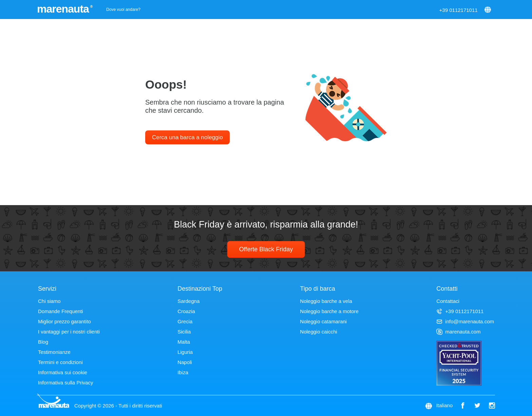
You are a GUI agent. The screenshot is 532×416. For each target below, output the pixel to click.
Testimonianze (54, 352)
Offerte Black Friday (266, 249)
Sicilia (184, 332)
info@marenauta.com (465, 321)
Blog (43, 342)
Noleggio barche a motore (329, 311)
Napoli (185, 362)
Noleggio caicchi (318, 332)
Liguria (185, 352)
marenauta (64, 9)
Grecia (185, 321)
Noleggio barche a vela (326, 301)
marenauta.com (458, 332)
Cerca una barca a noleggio (187, 137)
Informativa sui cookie (63, 372)
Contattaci (448, 301)
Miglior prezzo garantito (64, 321)
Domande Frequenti (61, 311)
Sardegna (188, 301)
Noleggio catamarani (323, 321)
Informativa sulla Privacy (66, 383)
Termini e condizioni (60, 362)
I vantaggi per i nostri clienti (69, 332)
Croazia (186, 311)
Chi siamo (49, 301)
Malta (184, 342)
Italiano (444, 405)
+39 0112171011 (459, 10)
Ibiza (183, 372)
